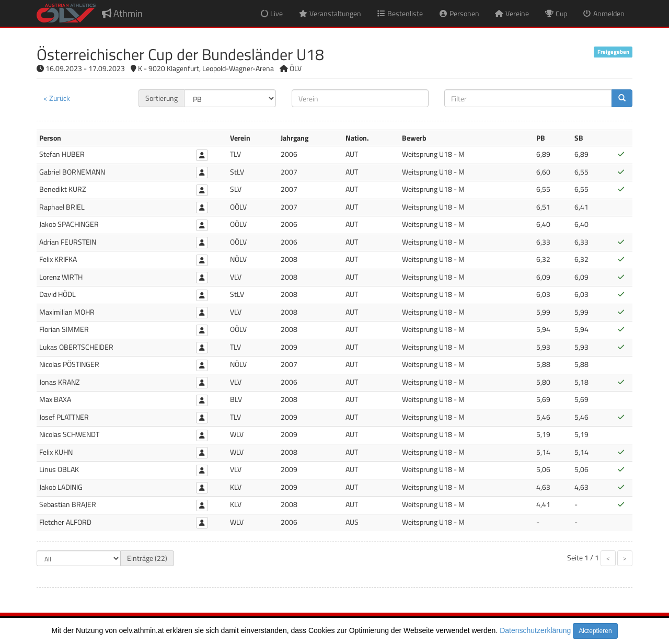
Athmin (122, 13)
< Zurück (57, 98)
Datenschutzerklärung (535, 630)
